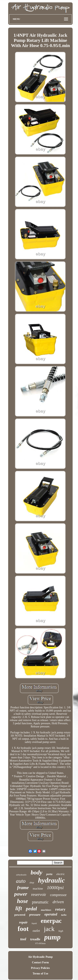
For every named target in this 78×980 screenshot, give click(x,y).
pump (52, 937)
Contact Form (40, 962)
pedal (32, 909)
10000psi (55, 888)
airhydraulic (21, 875)
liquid (34, 923)
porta (49, 874)
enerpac (51, 921)
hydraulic (51, 880)
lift (19, 908)
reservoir (39, 894)
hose (22, 901)
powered (20, 915)
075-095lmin (40, 943)
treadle (35, 939)
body (37, 872)
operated (51, 914)
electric (60, 874)
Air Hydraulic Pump (40, 957)
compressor (58, 895)
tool (23, 939)
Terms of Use (40, 974)
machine (38, 889)
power (21, 894)
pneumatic (40, 902)
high (61, 931)
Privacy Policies (40, 968)
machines (46, 910)
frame (23, 888)
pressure (35, 915)
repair (23, 922)
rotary (60, 909)
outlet (36, 931)
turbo (64, 915)
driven (58, 902)
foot (23, 929)
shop (32, 883)
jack (49, 929)
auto (21, 881)
